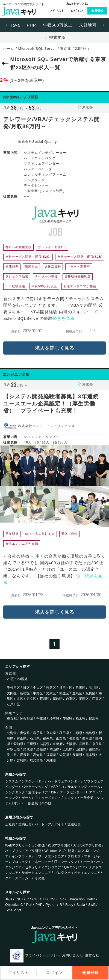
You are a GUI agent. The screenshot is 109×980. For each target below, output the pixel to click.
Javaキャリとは (77, 4)
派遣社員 (74, 824)
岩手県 (38, 733)
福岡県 (51, 755)
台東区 (71, 699)
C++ (43, 899)
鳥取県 (28, 749)
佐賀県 (64, 755)
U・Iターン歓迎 (46, 276)
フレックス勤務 (17, 276)
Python (51, 905)
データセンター (71, 792)
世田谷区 (66, 688)
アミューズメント (48, 798)
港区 (26, 688)
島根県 (41, 749)
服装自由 (31, 266)
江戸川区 (13, 704)
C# (34, 899)
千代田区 (13, 688)
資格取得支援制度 (78, 276)
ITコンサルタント (67, 862)
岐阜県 (87, 738)
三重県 (31, 744)
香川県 (12, 755)
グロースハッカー (18, 878)
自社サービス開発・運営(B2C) (28, 257)
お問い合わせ (73, 955)
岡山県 (54, 749)
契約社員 (25, 824)
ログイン (77, 11)
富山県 (22, 738)
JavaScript (76, 899)
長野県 (74, 738)
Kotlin (91, 899)
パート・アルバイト (49, 824)
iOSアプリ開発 (59, 845)
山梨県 (61, 738)
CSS (53, 899)
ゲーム (26, 798)
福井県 (48, 738)
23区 (10, 679)
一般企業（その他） (40, 803)
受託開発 (12, 266)
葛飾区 (58, 699)
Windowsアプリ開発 (60, 851)
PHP (31, 25)
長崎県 (77, 755)
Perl (29, 905)
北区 (20, 699)
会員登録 (97, 11)
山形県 (77, 733)
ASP (54, 787)
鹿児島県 (36, 760)
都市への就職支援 (19, 247)
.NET (19, 899)
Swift (92, 905)
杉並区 (64, 693)
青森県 (25, 733)
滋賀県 (45, 744)
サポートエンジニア (36, 873)
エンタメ (71, 798)
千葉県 (41, 719)
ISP (54, 792)
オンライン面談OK (52, 247)
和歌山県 (13, 749)
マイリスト (57, 11)
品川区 (94, 688)
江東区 (97, 699)
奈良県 (97, 744)
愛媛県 (25, 755)
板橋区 (90, 693)
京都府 (58, 744)
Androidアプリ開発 (88, 845)
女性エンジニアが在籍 (80, 286)
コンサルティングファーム (81, 787)
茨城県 (67, 719)
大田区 (12, 693)
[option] (15, 25)
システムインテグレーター (25, 781)
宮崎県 (22, 760)
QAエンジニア (75, 867)
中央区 (38, 688)
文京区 (51, 693)
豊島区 (77, 693)
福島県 (90, 733)
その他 (40, 878)
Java (15, 25)
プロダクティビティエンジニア (77, 873)
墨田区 (84, 699)
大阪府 (71, 744)
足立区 (31, 699)
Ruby (69, 905)
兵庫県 (84, 744)
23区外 (22, 679)
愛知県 (18, 744)
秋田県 (64, 733)
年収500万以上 (58, 25)
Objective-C (14, 905)
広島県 (67, 749)
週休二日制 (53, 266)
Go (62, 899)
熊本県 (90, 755)
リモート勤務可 (79, 266)
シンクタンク (15, 792)
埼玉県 (54, 719)
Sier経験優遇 (15, 286)
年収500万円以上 (44, 286)
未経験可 (88, 25)
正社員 (10, 824)
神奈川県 (26, 719)
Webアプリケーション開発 (25, 845)
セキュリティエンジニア (43, 867)
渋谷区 (51, 688)
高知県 (38, 755)
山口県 (81, 749)
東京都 (12, 719)
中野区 (38, 693)
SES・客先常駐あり (40, 534)
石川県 (35, 738)
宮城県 (51, 733)
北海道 (12, 733)
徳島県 (94, 749)
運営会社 (92, 955)
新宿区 (25, 693)
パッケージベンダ (35, 787)
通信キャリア (38, 792)
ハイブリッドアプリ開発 (23, 851)
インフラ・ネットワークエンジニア (38, 856)
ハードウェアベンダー (64, 781)
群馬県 (94, 719)
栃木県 (81, 719)
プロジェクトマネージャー (31, 862)
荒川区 (45, 699)
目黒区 (81, 688)
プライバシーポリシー (43, 955)
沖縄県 (51, 760)
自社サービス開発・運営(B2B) (80, 257)
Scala (81, 905)
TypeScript (13, 910)
